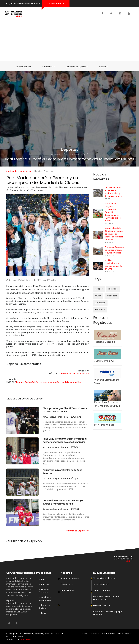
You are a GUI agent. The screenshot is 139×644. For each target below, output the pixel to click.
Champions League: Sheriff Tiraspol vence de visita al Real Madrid (65, 410)
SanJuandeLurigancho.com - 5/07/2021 (61, 447)
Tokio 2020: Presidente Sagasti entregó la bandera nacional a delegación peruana (65, 440)
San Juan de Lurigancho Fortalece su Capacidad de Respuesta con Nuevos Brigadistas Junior (114, 212)
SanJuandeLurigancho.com (19, 171)
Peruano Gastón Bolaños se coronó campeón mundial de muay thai (49, 382)
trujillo (98, 296)
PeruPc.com (25, 639)
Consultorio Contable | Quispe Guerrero (108, 613)
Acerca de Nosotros (70, 578)
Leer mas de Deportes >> (77, 531)
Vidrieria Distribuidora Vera (106, 578)
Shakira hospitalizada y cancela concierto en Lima (114, 265)
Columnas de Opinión (78, 67)
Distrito (105, 67)
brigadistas (112, 296)
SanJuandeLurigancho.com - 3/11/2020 (61, 509)
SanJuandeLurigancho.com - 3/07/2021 (61, 479)
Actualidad (100, 303)
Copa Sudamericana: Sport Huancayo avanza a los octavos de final (63, 502)
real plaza (113, 289)
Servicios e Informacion (45, 599)
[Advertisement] (69, 41)
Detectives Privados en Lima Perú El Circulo (107, 598)
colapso (99, 289)
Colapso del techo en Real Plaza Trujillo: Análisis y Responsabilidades (113, 192)
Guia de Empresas (44, 591)
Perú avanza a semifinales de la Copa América (62, 472)
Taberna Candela (102, 590)
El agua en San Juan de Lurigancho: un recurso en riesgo (114, 250)
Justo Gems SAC (101, 584)
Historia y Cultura (44, 607)
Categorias (50, 67)
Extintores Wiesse (101, 606)
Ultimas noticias (25, 67)
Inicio (43, 579)
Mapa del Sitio (67, 590)
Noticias (38, 171)
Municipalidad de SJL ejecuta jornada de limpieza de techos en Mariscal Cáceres (114, 234)
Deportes (70, 149)
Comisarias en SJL (56, 3)
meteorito (100, 310)
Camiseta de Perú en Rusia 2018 (74, 374)
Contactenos (67, 584)
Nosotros (95, 634)
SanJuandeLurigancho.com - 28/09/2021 (62, 417)
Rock (42, 613)
